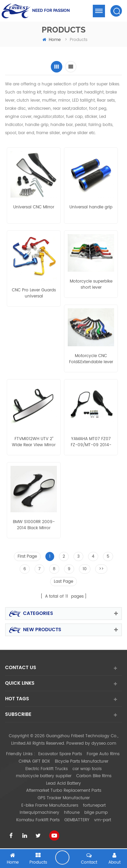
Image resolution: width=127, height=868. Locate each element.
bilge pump (96, 813)
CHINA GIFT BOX (34, 761)
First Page (27, 556)
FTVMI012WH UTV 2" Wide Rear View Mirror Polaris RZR (34, 442)
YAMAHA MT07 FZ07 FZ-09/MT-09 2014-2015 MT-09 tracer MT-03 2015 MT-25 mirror (91, 442)
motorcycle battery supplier (44, 776)
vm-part (103, 820)
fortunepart (94, 805)
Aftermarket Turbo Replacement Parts (64, 791)
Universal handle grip (91, 207)
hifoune (72, 813)
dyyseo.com (104, 743)
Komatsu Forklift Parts (38, 820)
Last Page (63, 582)
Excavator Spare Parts (60, 754)
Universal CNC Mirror (34, 207)
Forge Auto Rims (103, 754)
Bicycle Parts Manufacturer (82, 761)
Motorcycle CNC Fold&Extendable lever (91, 359)
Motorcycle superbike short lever (91, 285)
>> (101, 569)
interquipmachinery (39, 813)
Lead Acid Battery (63, 783)
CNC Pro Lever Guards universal (34, 293)
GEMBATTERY (77, 820)
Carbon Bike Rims (94, 776)
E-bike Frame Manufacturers (50, 805)
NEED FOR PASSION (51, 11)
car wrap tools (87, 769)
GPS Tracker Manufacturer (64, 798)
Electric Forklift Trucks (47, 769)
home (51, 40)
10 (85, 569)
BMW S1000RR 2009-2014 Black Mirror (34, 525)
